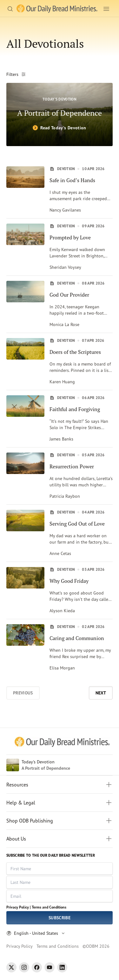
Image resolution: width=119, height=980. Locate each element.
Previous (23, 693)
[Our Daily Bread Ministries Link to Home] (57, 9)
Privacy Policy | (19, 907)
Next (101, 693)
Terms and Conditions (49, 907)
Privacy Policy (20, 946)
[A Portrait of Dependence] (60, 114)
